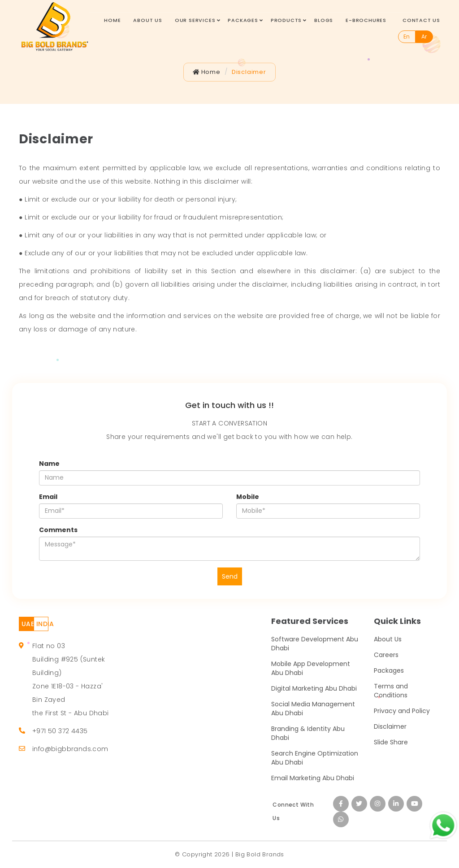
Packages (243, 20)
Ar (424, 37)
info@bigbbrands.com (70, 749)
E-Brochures (366, 20)
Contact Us (421, 20)
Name (49, 464)
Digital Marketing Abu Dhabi (314, 688)
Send (230, 576)
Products (286, 20)
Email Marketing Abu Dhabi (313, 778)
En (407, 37)
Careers (386, 655)
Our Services (195, 20)
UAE (28, 624)
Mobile (248, 497)
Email (48, 497)
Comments (58, 530)
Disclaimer (249, 72)
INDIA (42, 624)
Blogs (324, 20)
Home (112, 20)
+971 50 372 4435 (60, 731)
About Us (147, 20)
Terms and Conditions (391, 691)
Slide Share (391, 742)
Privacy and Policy (402, 711)
